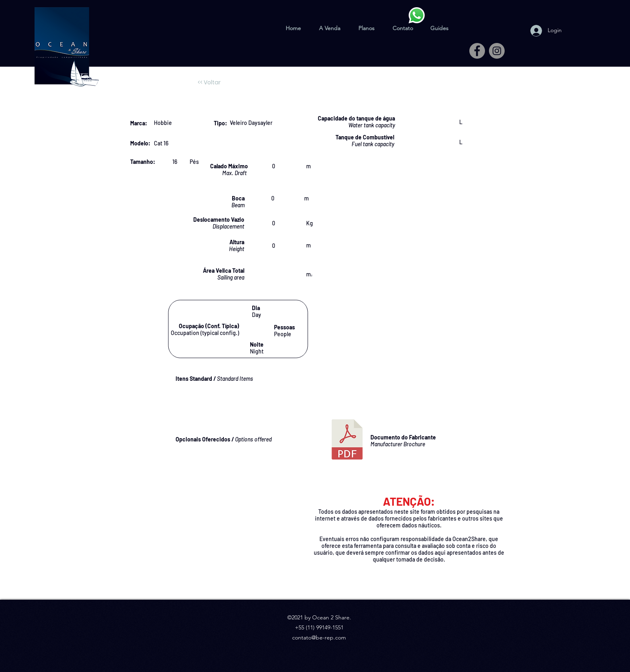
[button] (439, 25)
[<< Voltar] (209, 83)
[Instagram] (497, 51)
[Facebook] (477, 51)
